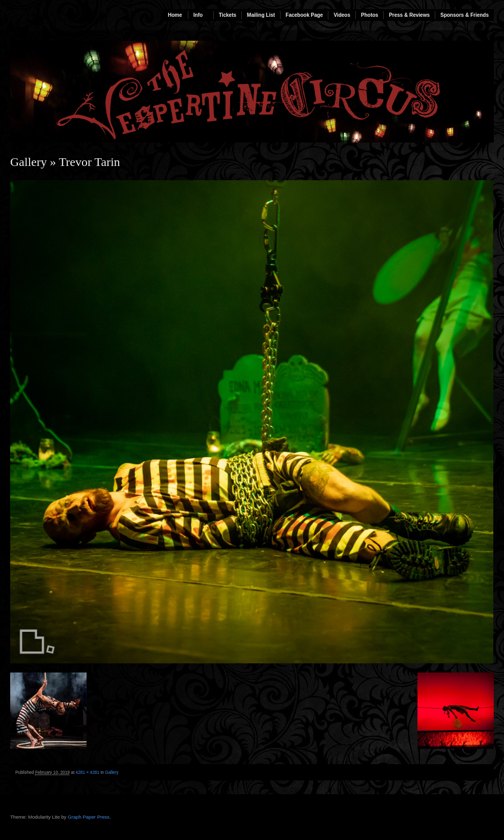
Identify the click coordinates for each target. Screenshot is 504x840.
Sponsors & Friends (465, 15)
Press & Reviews (409, 15)
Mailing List (261, 15)
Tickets (228, 15)
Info (198, 15)
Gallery (29, 162)
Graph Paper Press (89, 817)
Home (175, 15)
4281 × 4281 (88, 772)
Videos (342, 15)
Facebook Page (304, 15)
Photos (370, 15)
